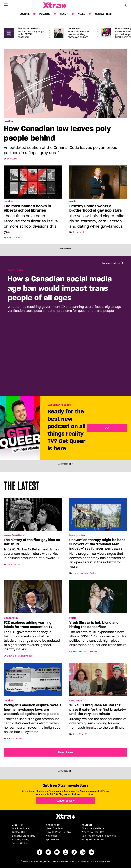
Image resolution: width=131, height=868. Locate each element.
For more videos (111, 263)
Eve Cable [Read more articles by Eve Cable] (12, 159)
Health (64, 14)
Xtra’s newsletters (93, 828)
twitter (48, 852)
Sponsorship (54, 840)
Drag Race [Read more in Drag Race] (76, 701)
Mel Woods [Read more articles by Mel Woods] (27, 656)
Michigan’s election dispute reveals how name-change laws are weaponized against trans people (33, 709)
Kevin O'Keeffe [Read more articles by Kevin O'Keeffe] (80, 734)
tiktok (74, 852)
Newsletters (103, 14)
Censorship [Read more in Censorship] (11, 618)
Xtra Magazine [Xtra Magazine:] (65, 816)
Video (82, 14)
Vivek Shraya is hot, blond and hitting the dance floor (94, 625)
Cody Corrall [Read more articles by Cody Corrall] (14, 565)
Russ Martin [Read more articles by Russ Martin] (79, 232)
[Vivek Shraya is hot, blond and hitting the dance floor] (98, 598)
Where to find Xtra (93, 832)
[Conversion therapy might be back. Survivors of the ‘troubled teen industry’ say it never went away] (98, 516)
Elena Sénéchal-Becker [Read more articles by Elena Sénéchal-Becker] (85, 652)
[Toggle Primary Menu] (6, 6)
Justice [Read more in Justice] (8, 121)
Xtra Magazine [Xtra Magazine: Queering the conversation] (55, 6)
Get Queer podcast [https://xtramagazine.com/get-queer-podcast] (93, 840)
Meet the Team (55, 828)
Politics (45, 14)
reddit (83, 852)
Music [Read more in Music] (73, 202)
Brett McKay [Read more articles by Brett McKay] (14, 238)
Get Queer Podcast (59, 405)
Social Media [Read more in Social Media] (15, 270)
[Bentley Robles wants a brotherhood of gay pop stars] (98, 182)
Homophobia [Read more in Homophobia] (77, 535)
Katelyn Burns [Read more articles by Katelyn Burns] (15, 739)
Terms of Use (20, 843)
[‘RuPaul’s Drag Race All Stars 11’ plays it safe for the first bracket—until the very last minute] (98, 681)
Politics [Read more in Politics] (8, 202)
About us (18, 825)
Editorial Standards (24, 836)
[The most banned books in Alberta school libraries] (33, 182)
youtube (57, 852)
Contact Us (53, 825)
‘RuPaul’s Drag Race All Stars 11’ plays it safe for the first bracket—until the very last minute (98, 709)
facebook (40, 852)
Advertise (52, 836)
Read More (66, 752)
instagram (65, 852)
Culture (25, 14)
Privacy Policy (21, 840)
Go (107, 428)
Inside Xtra (19, 832)
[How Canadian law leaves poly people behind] (65, 83)
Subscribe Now (65, 801)
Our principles (21, 828)
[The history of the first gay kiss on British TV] (33, 516)
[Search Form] (125, 6)
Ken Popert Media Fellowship (99, 836)
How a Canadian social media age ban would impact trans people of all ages (60, 288)
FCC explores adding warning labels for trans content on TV (28, 625)
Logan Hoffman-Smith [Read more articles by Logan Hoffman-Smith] (84, 573)
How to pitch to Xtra (58, 832)
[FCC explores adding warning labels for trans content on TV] (33, 598)
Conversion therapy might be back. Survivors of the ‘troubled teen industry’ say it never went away (98, 544)
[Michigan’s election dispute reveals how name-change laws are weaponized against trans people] (33, 681)
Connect (87, 825)
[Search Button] (125, 5)
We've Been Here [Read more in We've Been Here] (14, 535)
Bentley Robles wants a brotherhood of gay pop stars (96, 208)
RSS (91, 852)
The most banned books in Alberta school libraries (27, 208)
